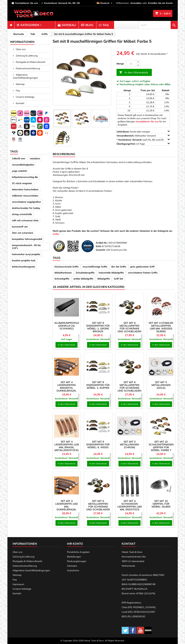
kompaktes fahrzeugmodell (27, 239)
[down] (138, 65)
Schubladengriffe (85, 273)
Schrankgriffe (62, 279)
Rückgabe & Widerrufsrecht (30, 62)
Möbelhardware (63, 273)
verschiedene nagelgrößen (26, 202)
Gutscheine (73, 570)
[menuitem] (11, 25)
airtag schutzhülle (22, 214)
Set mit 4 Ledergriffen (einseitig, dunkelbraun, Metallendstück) (67, 388)
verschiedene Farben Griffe (143, 273)
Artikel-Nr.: (102, 243)
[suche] (158, 25)
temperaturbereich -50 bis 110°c (26, 247)
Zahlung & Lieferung (26, 56)
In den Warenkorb (134, 72)
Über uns (20, 49)
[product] (67, 307)
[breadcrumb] (18, 34)
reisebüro (35, 158)
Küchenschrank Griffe (67, 267)
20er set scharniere (23, 233)
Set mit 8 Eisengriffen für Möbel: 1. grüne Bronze (98, 327)
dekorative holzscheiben (25, 189)
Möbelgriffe (104, 279)
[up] (138, 62)
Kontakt (20, 103)
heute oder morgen (143, 131)
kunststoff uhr (20, 227)
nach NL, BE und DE (143, 140)
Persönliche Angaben (78, 552)
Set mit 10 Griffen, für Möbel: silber (161, 504)
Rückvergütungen (77, 561)
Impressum (18, 584)
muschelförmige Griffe (95, 267)
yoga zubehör (20, 171)
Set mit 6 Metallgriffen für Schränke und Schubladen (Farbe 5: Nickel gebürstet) (98, 508)
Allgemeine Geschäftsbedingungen (25, 76)
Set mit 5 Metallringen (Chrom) (129, 444)
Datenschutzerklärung (28, 68)
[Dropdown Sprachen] (105, 3)
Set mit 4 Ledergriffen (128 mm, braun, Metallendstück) (67, 446)
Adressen (72, 566)
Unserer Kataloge (25, 97)
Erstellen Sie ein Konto (160, 3)
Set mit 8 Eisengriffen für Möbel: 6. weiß (98, 444)
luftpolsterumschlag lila (25, 177)
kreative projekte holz (24, 260)
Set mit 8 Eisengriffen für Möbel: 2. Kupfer (98, 385)
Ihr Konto (75, 544)
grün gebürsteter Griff (142, 267)
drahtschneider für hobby (26, 208)
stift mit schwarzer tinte (25, 220)
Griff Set (118, 279)
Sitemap (20, 84)
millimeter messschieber (25, 196)
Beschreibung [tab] (64, 154)
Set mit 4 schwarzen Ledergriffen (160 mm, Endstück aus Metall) (130, 507)
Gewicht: (101, 250)
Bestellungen (74, 557)
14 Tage (143, 144)
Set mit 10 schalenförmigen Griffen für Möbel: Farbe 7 (161, 446)
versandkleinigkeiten (23, 165)
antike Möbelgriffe (83, 279)
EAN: (99, 246)
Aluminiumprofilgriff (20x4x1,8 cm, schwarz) (69, 326)
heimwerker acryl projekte (26, 254)
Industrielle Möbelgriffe (111, 273)
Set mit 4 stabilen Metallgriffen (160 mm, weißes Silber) (161, 327)
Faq (18, 90)
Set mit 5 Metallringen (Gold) (161, 385)
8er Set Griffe (119, 267)
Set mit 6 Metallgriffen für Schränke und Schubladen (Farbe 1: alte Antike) (129, 389)
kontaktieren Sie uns (27, 3)
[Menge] (131, 64)
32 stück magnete (22, 183)
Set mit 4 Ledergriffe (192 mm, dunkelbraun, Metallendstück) (67, 507)
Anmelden (136, 3)
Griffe (56, 234)
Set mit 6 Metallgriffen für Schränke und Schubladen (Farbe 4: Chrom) (129, 329)
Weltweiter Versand (143, 136)
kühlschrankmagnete (24, 267)
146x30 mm (19, 158)
